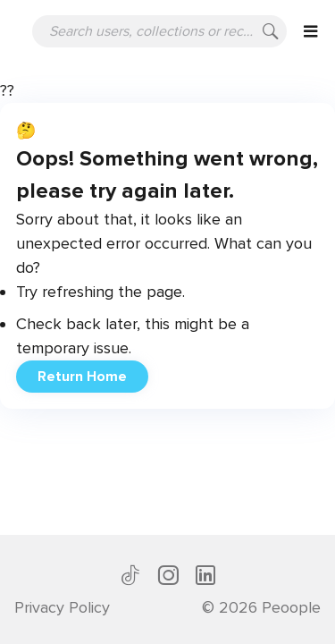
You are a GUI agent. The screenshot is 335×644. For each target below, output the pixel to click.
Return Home (82, 377)
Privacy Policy (62, 607)
